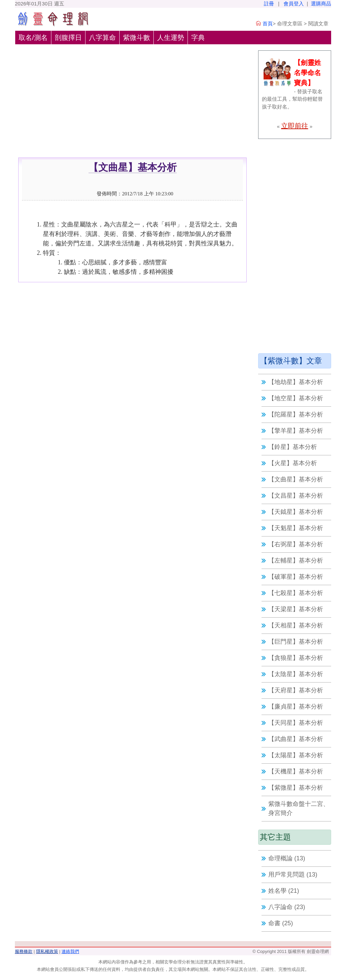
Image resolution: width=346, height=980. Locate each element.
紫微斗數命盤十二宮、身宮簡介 (299, 808)
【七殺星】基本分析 (296, 593)
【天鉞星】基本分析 (296, 512)
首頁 (268, 23)
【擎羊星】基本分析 (296, 431)
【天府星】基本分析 (296, 690)
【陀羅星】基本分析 (296, 414)
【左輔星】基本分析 (296, 560)
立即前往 (295, 126)
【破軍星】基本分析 (296, 577)
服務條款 (24, 951)
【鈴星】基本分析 (293, 447)
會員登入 (294, 4)
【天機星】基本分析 (296, 771)
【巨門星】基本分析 (296, 642)
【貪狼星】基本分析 (296, 658)
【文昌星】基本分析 (296, 496)
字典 (198, 38)
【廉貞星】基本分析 (296, 707)
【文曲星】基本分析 (296, 479)
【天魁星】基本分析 (296, 528)
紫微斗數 (137, 38)
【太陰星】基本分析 (296, 674)
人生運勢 (171, 38)
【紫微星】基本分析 (296, 788)
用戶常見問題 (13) (293, 875)
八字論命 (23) (287, 907)
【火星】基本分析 (293, 463)
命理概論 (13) (287, 858)
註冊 (269, 4)
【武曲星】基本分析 (296, 739)
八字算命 (102, 38)
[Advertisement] (132, 107)
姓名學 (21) (284, 891)
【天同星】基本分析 (296, 723)
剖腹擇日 (68, 38)
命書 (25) (281, 923)
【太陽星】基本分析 (296, 755)
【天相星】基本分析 (296, 625)
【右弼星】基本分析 (296, 544)
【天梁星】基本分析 (296, 609)
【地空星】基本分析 (296, 398)
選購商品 (321, 4)
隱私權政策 (47, 951)
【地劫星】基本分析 (296, 382)
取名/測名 (33, 38)
